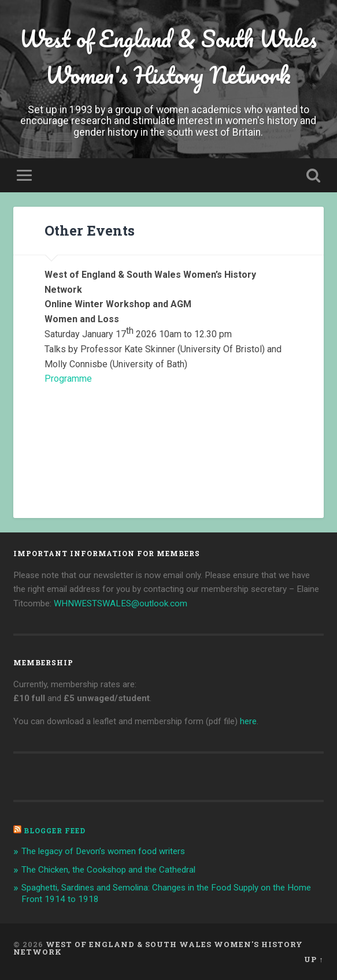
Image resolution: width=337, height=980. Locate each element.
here (248, 721)
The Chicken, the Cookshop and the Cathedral (108, 870)
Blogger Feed (55, 830)
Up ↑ (314, 959)
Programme (68, 379)
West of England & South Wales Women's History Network (168, 57)
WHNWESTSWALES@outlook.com (121, 603)
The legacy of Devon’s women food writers (103, 851)
